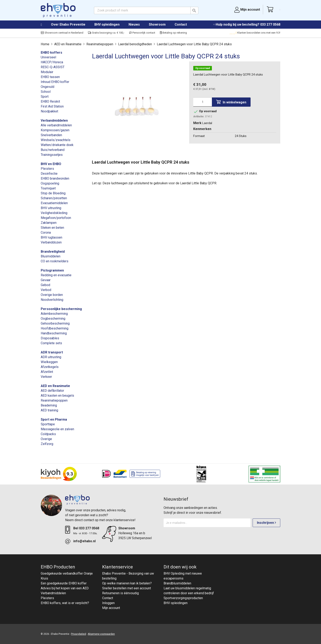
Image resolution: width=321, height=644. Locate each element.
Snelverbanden (51, 135)
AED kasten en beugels (57, 396)
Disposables (50, 338)
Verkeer (46, 377)
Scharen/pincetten (54, 198)
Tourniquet (48, 188)
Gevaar (46, 280)
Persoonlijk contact (142, 33)
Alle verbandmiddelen (56, 125)
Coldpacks (48, 434)
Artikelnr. (199, 117)
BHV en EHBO (51, 164)
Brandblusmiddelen (177, 583)
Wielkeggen (49, 362)
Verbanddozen (51, 242)
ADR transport (52, 352)
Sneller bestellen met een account (127, 588)
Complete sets (51, 343)
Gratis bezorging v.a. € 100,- (106, 33)
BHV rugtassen (51, 237)
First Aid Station (52, 106)
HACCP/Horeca (52, 62)
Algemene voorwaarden (101, 634)
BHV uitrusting (51, 208)
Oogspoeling (50, 183)
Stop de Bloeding (53, 193)
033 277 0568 (270, 24)
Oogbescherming (53, 319)
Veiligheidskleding (54, 213)
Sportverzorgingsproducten (183, 598)
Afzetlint (47, 372)
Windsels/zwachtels (56, 140)
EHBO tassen (50, 77)
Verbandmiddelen (54, 121)
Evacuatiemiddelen (54, 203)
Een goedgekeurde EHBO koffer (64, 583)
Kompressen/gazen (55, 130)
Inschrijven (266, 523)
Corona (46, 233)
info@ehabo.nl (84, 541)
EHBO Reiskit (50, 101)
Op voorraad (203, 68)
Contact (181, 24)
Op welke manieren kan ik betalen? (127, 583)
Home (45, 25)
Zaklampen (49, 223)
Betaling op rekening (173, 33)
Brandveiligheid (53, 252)
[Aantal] (203, 102)
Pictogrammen (52, 270)
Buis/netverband (53, 150)
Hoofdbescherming (55, 328)
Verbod (46, 290)
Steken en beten (52, 228)
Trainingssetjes (52, 155)
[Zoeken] (146, 10)
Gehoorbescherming (55, 323)
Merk (197, 123)
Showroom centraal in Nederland (62, 33)
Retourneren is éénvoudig (120, 593)
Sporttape (48, 424)
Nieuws (134, 24)
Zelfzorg (47, 444)
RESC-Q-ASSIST (53, 67)
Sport (45, 97)
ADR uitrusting (51, 357)
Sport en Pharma (54, 419)
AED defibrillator (52, 391)
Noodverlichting (52, 300)
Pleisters (47, 169)
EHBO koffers (51, 53)
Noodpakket (49, 111)
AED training (49, 410)
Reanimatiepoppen (54, 400)
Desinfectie (49, 174)
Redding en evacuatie (56, 275)
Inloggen (108, 603)
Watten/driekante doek (57, 145)
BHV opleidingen (107, 24)
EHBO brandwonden (55, 178)
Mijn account (111, 608)
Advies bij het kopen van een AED (65, 588)
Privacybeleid (79, 634)
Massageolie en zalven (57, 429)
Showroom (157, 24)
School (46, 92)
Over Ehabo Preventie (68, 24)
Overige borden (52, 295)
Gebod (45, 285)
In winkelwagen (231, 102)
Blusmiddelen (51, 256)
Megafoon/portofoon (56, 218)
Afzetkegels (50, 367)
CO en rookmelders (55, 261)
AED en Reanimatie (55, 386)
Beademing (49, 405)
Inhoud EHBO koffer (55, 82)
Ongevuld (47, 87)
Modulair (47, 72)
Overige (46, 439)
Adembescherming (54, 314)
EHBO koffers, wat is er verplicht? (65, 603)
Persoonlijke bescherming (61, 309)
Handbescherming (54, 333)
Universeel (48, 57)
